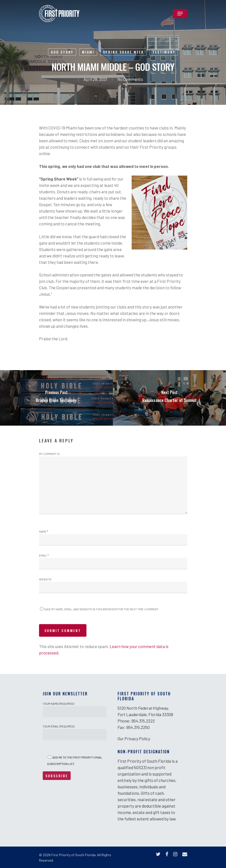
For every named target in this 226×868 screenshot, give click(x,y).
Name (44, 531)
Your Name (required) (75, 710)
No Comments (130, 79)
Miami (88, 52)
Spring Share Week (123, 52)
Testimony (164, 52)
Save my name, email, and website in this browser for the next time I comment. (102, 609)
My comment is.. (50, 454)
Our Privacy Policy (134, 739)
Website (45, 579)
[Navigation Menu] (180, 14)
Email (44, 555)
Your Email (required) (75, 732)
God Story (62, 52)
